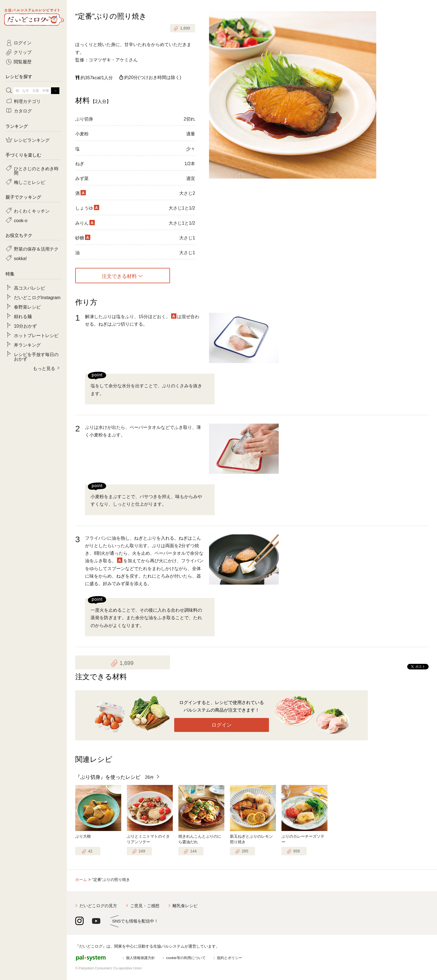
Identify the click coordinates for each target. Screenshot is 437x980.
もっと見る (44, 368)
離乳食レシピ (185, 906)
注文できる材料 (119, 276)
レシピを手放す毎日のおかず (36, 356)
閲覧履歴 (23, 61)
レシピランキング (32, 140)
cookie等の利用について (186, 958)
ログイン (222, 725)
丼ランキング (27, 345)
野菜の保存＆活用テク (36, 249)
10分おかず (25, 326)
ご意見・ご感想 (145, 906)
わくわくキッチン (32, 211)
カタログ (23, 111)
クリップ (23, 52)
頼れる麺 (23, 316)
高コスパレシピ (30, 288)
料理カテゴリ (27, 101)
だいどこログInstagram (37, 297)
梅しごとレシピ (30, 182)
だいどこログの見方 (98, 906)
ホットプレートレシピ (36, 335)
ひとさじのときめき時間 (36, 170)
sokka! (20, 258)
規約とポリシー (230, 958)
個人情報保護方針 (140, 958)
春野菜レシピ (27, 307)
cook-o (21, 220)
